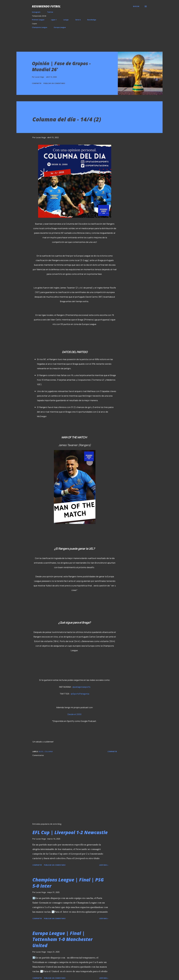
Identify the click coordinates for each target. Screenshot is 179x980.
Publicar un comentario (54, 83)
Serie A (78, 20)
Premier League (38, 20)
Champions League (40, 27)
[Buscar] (136, 6)
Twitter (50, 12)
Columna (49, 751)
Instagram (36, 12)
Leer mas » (104, 865)
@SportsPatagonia (80, 694)
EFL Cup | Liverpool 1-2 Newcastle (70, 832)
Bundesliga (92, 20)
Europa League (60, 27)
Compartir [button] (37, 83)
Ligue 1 (54, 20)
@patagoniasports (81, 687)
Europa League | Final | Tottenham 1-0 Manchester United (62, 939)
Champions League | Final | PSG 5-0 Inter (68, 883)
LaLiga (66, 20)
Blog (41, 751)
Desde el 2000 (74, 714)
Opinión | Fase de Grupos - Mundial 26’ (61, 66)
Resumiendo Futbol (46, 6)
